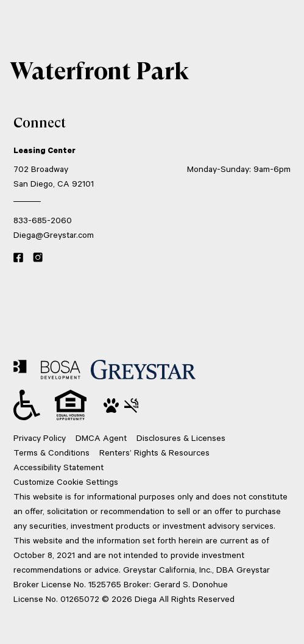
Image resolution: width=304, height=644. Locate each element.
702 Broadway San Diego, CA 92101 (54, 176)
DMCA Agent (101, 438)
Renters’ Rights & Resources (154, 452)
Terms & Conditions (51, 452)
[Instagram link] (38, 258)
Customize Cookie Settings (66, 481)
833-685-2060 (43, 220)
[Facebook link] (18, 258)
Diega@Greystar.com (54, 234)
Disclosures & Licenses (181, 438)
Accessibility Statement (58, 467)
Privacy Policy (40, 438)
